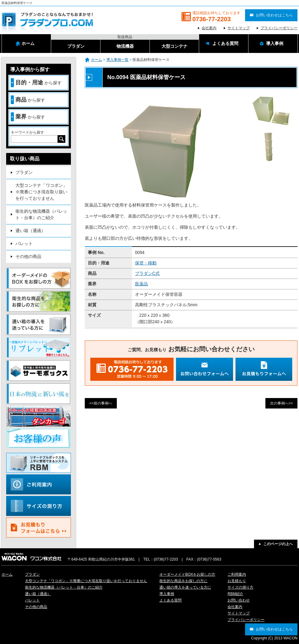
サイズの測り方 (240, 587)
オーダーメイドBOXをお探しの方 (187, 574)
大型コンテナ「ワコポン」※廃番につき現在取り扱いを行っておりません (41, 192)
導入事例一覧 (117, 60)
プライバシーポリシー (279, 28)
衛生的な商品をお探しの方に (183, 581)
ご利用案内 (237, 574)
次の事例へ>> (281, 403)
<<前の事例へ (101, 403)
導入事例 (167, 594)
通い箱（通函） (31, 231)
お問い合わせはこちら (274, 15)
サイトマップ (239, 28)
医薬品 (141, 284)
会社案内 (209, 28)
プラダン (24, 172)
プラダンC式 (147, 273)
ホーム (96, 60)
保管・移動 (146, 263)
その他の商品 (28, 256)
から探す (36, 83)
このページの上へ (278, 544)
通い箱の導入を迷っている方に (185, 587)
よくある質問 (170, 600)
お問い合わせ (239, 600)
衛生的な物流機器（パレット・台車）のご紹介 (41, 214)
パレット (24, 244)
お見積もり (237, 581)
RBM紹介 (235, 594)
